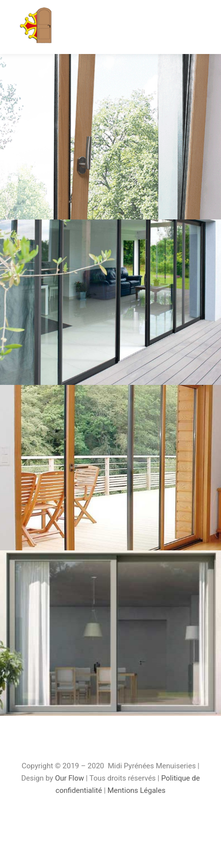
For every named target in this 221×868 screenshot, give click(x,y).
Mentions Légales (137, 790)
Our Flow (70, 778)
